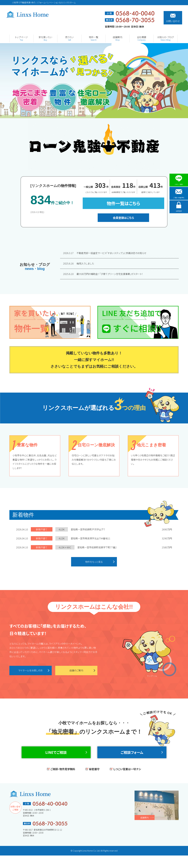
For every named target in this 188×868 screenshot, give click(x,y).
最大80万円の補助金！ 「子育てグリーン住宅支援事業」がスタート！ (103, 274)
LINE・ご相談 (179, 180)
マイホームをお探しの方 (30, 672)
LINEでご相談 (56, 760)
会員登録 (179, 213)
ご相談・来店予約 (179, 197)
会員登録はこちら (123, 218)
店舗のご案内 (76, 672)
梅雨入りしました (79, 263)
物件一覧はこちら (123, 203)
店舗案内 (145, 830)
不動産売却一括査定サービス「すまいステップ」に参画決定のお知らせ (105, 253)
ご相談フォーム (132, 760)
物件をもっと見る (94, 562)
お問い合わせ (173, 18)
